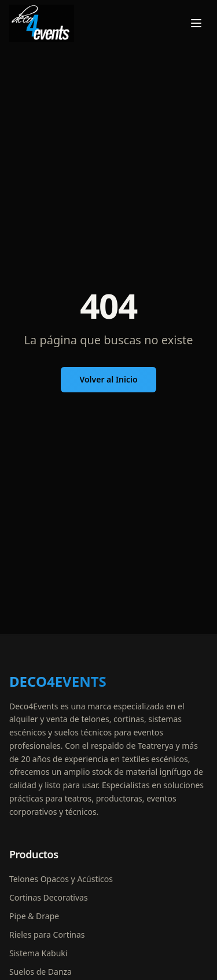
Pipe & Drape (34, 916)
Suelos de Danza (41, 972)
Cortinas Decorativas (49, 897)
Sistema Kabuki (38, 953)
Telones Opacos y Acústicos (61, 879)
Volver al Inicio (108, 379)
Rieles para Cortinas (47, 935)
